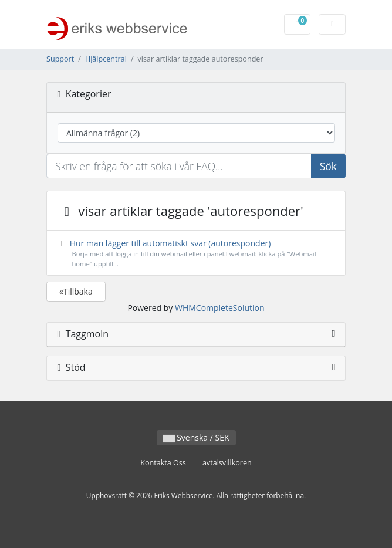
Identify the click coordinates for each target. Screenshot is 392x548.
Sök (328, 166)
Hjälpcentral (106, 59)
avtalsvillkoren (227, 463)
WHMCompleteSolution (220, 308)
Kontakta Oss (163, 463)
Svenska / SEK (196, 437)
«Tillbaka (76, 291)
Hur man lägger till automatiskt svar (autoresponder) (196, 253)
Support (60, 59)
